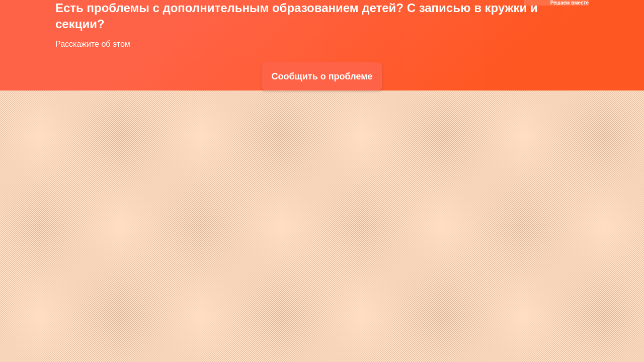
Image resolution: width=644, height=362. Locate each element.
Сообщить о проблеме (322, 76)
